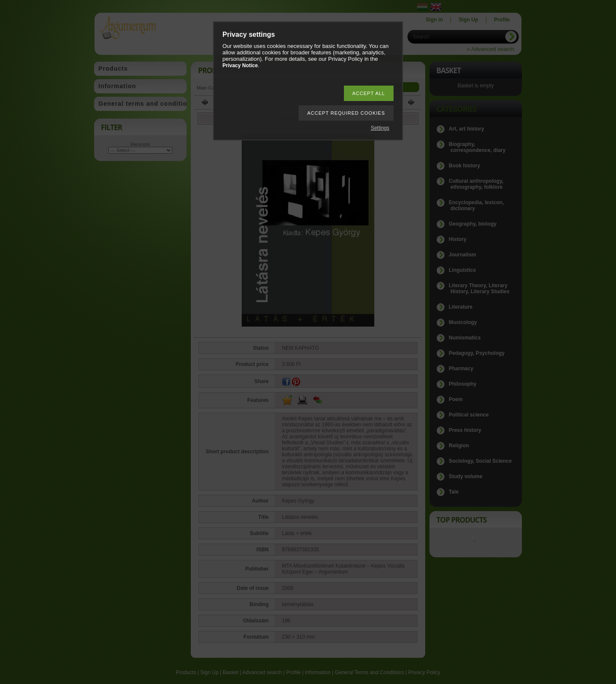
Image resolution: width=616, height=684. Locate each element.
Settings (380, 128)
